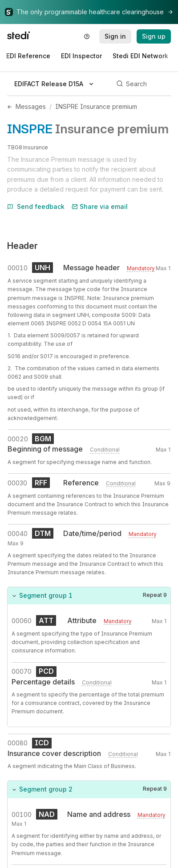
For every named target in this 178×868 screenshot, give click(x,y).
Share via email (100, 206)
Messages (31, 106)
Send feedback (36, 206)
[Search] (142, 84)
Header (22, 246)
